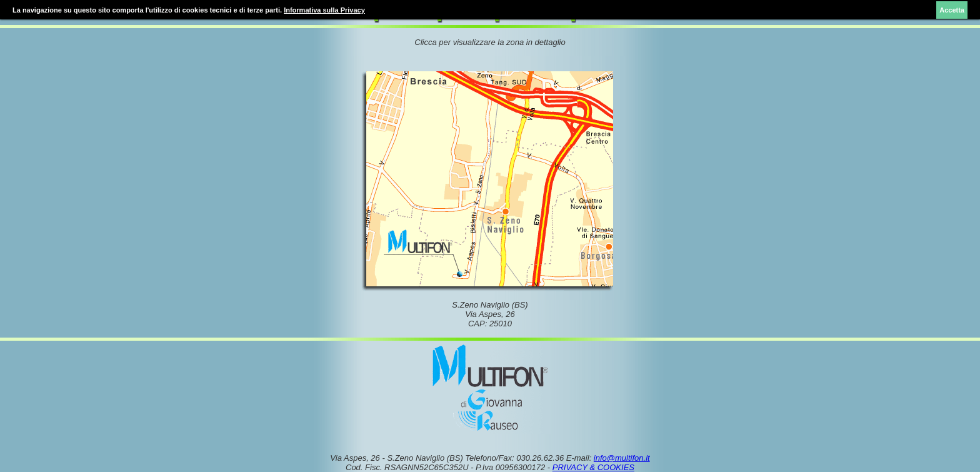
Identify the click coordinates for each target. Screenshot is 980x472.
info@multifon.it (622, 458)
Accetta (952, 10)
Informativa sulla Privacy (324, 10)
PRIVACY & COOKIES (593, 467)
